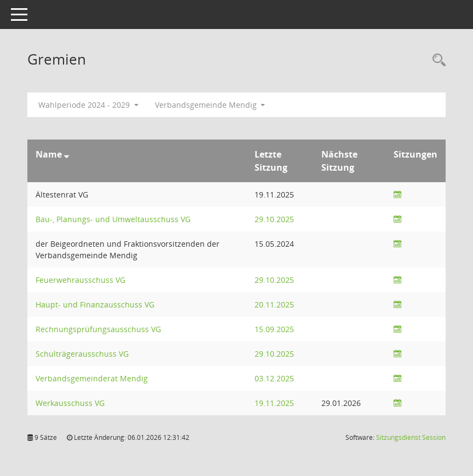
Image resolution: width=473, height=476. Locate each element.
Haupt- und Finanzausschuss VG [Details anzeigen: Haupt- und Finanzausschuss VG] (95, 304)
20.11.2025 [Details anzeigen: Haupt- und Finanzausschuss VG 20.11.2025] (274, 304)
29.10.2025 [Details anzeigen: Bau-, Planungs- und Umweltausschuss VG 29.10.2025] (274, 219)
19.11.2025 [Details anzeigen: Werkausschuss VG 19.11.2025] (274, 403)
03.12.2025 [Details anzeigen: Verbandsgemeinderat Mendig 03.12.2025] (274, 378)
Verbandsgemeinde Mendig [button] (210, 105)
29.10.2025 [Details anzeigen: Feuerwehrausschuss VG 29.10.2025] (274, 280)
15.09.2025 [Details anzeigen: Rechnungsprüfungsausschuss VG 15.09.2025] (274, 329)
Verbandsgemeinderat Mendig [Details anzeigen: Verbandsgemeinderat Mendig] (92, 378)
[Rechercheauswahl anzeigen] (436, 60)
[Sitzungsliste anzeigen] (397, 195)
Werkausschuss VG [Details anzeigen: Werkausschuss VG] (70, 403)
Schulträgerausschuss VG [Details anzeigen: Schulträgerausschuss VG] (82, 354)
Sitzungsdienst (411, 437)
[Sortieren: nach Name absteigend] (67, 154)
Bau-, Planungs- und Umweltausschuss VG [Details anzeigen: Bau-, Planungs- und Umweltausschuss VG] (113, 219)
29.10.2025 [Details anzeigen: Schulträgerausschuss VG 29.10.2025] (274, 354)
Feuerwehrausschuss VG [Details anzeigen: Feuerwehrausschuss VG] (80, 280)
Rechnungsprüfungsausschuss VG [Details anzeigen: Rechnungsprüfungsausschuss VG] (98, 329)
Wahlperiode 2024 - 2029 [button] (88, 105)
